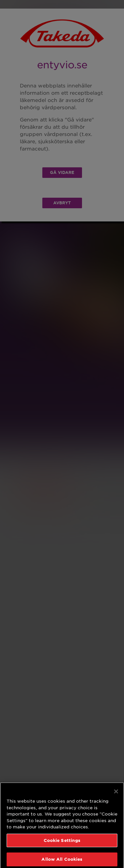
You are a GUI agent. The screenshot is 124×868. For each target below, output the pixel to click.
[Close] (116, 794)
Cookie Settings (62, 843)
